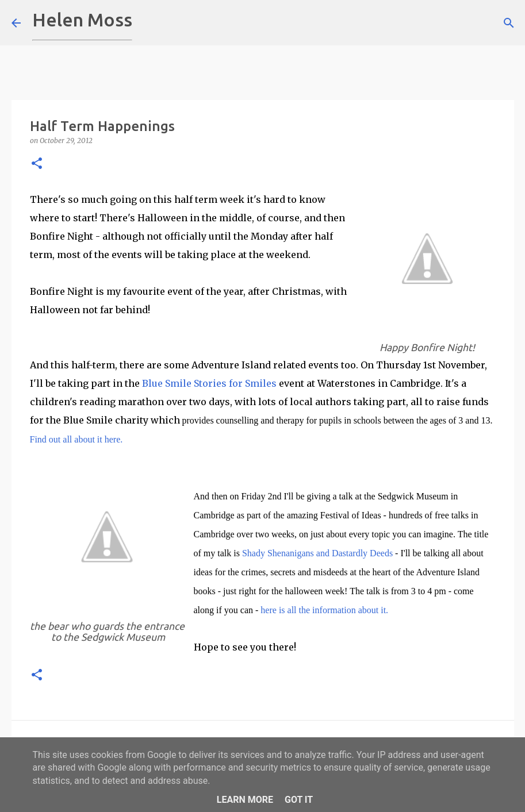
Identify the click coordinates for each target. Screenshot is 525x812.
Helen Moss (82, 20)
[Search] (148, 23)
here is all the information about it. (323, 610)
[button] (37, 164)
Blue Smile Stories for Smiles (209, 383)
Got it (299, 800)
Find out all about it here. (76, 439)
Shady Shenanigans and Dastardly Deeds (317, 553)
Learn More (245, 800)
